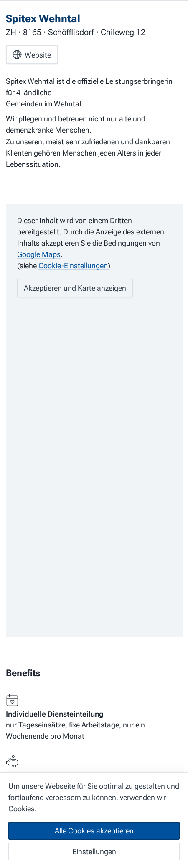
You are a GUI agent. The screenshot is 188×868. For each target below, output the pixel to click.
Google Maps (39, 254)
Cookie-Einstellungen (73, 265)
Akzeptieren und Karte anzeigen (75, 288)
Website (32, 55)
